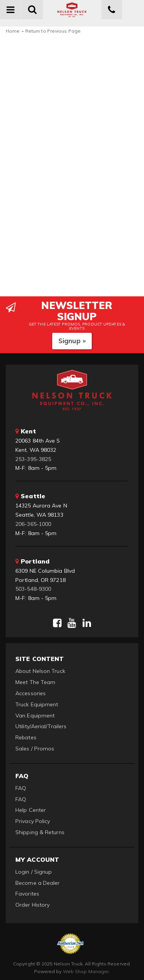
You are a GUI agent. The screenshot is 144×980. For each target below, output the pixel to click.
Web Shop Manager (86, 971)
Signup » (72, 341)
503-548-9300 (33, 589)
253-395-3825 (33, 459)
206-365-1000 (33, 524)
